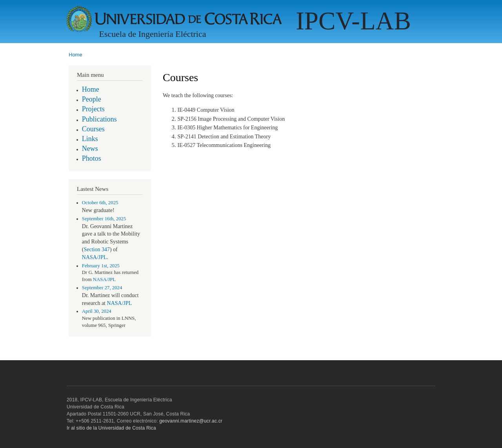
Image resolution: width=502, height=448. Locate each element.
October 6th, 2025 (100, 203)
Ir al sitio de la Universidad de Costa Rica (111, 428)
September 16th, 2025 (104, 219)
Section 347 (97, 249)
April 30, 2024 (97, 311)
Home (75, 55)
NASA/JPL (95, 257)
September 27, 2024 (102, 288)
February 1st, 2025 (101, 266)
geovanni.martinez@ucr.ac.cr (191, 421)
